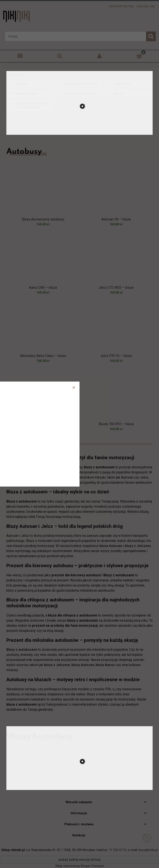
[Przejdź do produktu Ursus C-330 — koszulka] (79, 786)
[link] (30, 84)
